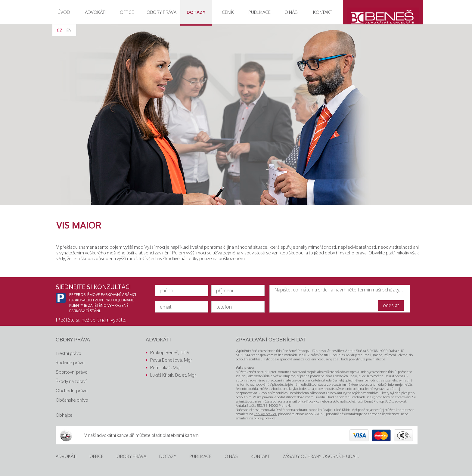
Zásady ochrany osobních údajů (321, 456)
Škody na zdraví (71, 381)
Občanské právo (72, 400)
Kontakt (323, 12)
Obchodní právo (72, 391)
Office (127, 12)
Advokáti (66, 456)
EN (69, 30)
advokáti (95, 12)
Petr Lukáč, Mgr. (166, 367)
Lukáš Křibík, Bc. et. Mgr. (173, 375)
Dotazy (196, 12)
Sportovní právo (72, 372)
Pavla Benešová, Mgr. (171, 360)
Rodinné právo (70, 363)
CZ (60, 30)
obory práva (161, 12)
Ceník (228, 12)
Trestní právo (68, 353)
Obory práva (131, 456)
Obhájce (64, 415)
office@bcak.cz (309, 401)
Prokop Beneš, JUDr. (170, 352)
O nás (291, 12)
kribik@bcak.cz (265, 414)
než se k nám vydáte (103, 320)
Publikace (259, 12)
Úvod (64, 12)
